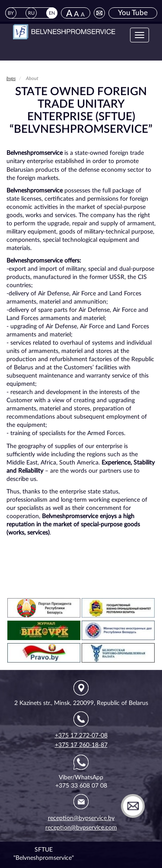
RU (31, 13)
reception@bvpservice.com (81, 828)
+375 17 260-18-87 (81, 745)
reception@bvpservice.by (81, 818)
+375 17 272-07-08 (81, 736)
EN (52, 13)
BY (11, 13)
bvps (11, 78)
